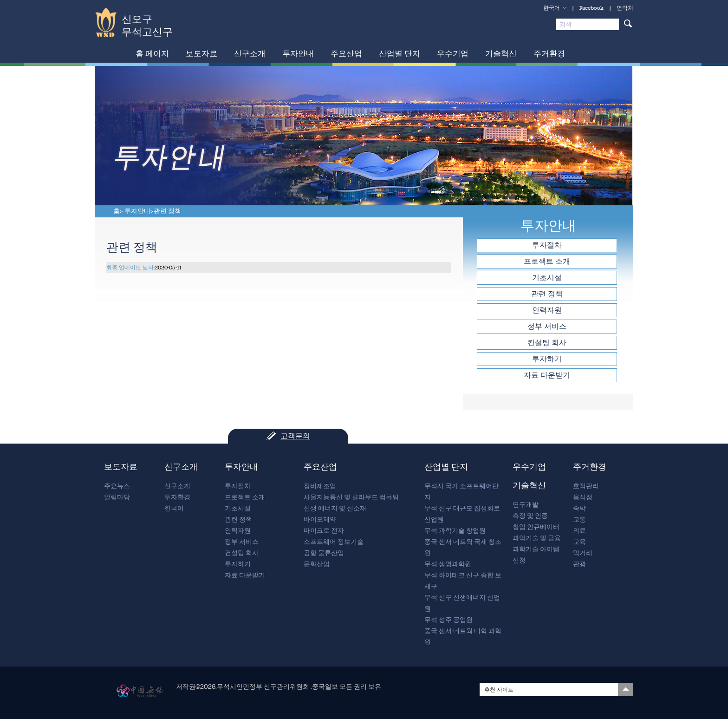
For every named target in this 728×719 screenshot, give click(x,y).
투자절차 (547, 245)
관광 (579, 564)
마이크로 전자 (324, 531)
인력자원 (547, 310)
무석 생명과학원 (448, 564)
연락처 (625, 8)
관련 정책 (167, 211)
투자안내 (298, 53)
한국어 (552, 8)
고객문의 (295, 436)
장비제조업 (320, 486)
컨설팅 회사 (547, 343)
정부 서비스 (547, 326)
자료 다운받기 (547, 375)
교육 (579, 542)
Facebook (591, 8)
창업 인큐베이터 (536, 527)
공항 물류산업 (324, 553)
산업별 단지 (400, 53)
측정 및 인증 (530, 516)
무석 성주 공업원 (448, 620)
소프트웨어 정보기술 (334, 542)
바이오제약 (320, 520)
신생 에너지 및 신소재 (335, 508)
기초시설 (547, 278)
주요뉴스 (117, 486)
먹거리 (583, 553)
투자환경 (177, 497)
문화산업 (317, 564)
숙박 (579, 508)
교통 (579, 520)
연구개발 (526, 505)
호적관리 (586, 486)
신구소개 (250, 53)
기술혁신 (501, 53)
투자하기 (547, 359)
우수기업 (453, 53)
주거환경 (549, 53)
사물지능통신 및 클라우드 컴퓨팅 (351, 497)
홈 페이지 (152, 53)
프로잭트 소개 (547, 261)
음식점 (583, 497)
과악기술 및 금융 (537, 538)
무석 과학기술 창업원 (455, 531)
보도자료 (201, 53)
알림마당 (117, 497)
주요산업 (346, 53)
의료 (579, 531)
